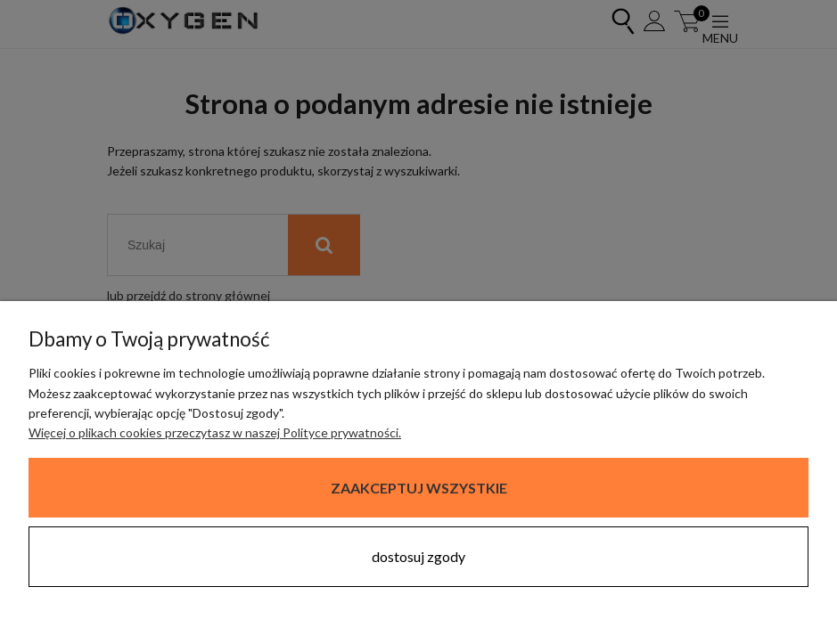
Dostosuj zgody (418, 556)
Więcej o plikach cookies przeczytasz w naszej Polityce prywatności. (215, 432)
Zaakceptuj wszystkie (419, 488)
